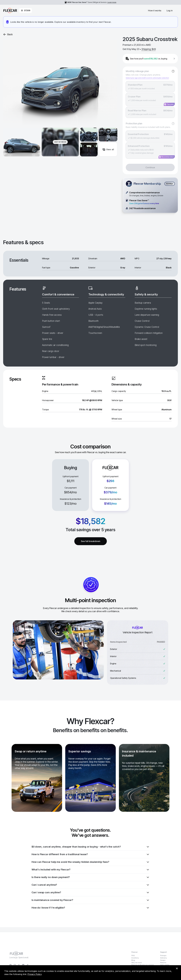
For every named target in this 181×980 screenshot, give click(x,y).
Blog (133, 960)
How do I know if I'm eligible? (91, 908)
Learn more (112, 2)
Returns (163, 963)
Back (8, 34)
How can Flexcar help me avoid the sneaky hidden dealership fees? (91, 862)
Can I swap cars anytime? (91, 892)
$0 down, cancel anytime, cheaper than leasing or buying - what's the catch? (91, 847)
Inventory (135, 958)
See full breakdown (91, 541)
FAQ (133, 955)
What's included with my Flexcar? (91, 870)
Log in (170, 11)
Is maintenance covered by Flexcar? (91, 900)
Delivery (164, 958)
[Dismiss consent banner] (177, 968)
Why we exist (137, 963)
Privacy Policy (35, 974)
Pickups (163, 955)
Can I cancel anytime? (91, 885)
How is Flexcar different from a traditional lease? (91, 854)
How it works (155, 11)
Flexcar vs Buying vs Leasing (143, 965)
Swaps (163, 960)
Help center (165, 965)
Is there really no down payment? (91, 877)
